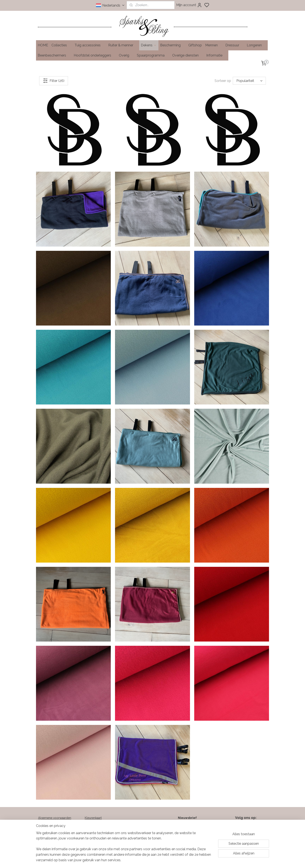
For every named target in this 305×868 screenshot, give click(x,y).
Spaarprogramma (153, 55)
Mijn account (189, 5)
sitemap (167, 860)
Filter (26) (54, 81)
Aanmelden (186, 842)
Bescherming (173, 45)
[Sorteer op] (249, 81)
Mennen (214, 45)
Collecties (61, 45)
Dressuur (234, 45)
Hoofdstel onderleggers (95, 55)
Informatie (216, 55)
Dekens (149, 45)
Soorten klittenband (98, 827)
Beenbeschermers (54, 55)
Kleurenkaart (93, 818)
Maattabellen (93, 822)
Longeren (256, 45)
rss (175, 860)
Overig (126, 55)
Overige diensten (188, 55)
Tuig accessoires (90, 45)
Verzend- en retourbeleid (56, 822)
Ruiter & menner (123, 45)
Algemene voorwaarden (55, 818)
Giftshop (195, 45)
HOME (43, 45)
